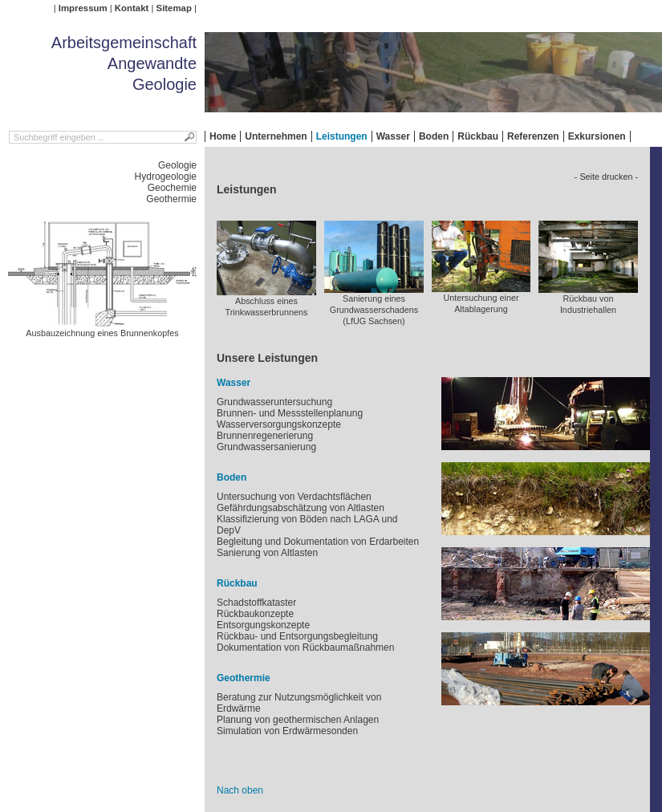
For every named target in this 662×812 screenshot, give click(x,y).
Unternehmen (276, 136)
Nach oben (240, 790)
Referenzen (533, 136)
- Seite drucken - (606, 177)
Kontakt (132, 8)
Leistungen (342, 136)
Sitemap (174, 8)
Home (223, 136)
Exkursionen (597, 136)
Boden (434, 136)
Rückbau (478, 136)
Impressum (83, 8)
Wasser (393, 136)
